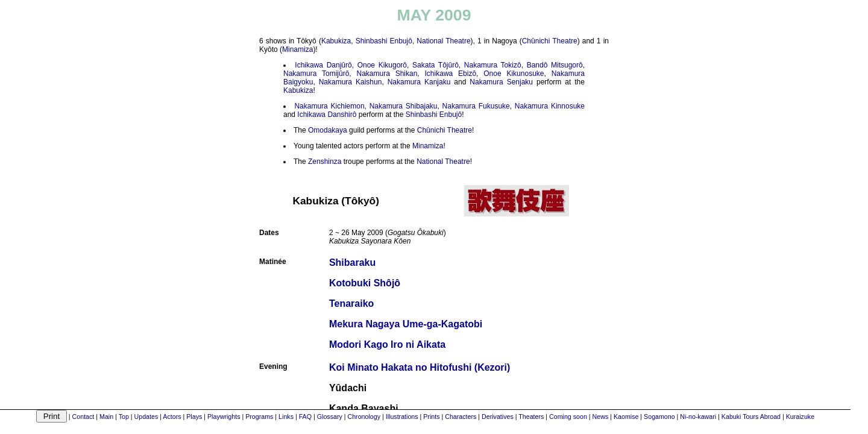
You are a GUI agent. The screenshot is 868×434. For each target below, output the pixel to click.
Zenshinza (325, 162)
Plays (194, 417)
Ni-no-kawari (698, 417)
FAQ (305, 417)
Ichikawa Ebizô (451, 74)
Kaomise (626, 417)
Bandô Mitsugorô (555, 65)
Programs (259, 417)
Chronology (364, 417)
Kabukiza (336, 41)
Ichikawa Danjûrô (323, 65)
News (601, 417)
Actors (172, 417)
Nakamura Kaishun (351, 82)
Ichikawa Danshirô (327, 115)
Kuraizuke (800, 417)
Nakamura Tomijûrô (316, 74)
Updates (146, 417)
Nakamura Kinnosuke (550, 106)
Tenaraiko (351, 303)
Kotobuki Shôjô (365, 283)
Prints (431, 417)
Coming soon (568, 417)
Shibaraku (352, 263)
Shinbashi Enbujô (384, 41)
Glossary (330, 417)
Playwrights (224, 417)
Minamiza (297, 49)
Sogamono (659, 417)
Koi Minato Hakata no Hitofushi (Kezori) (420, 367)
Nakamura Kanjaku (419, 82)
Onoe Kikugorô (382, 65)
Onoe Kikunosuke (514, 74)
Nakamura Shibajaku (404, 106)
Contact (83, 417)
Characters (461, 417)
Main (106, 417)
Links (286, 417)
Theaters (531, 417)
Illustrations (402, 417)
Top (124, 417)
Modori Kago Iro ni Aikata (387, 344)
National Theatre (443, 41)
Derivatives (498, 417)
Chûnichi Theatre (550, 41)
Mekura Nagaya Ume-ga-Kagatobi (406, 324)
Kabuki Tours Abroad (751, 417)
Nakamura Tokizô (493, 65)
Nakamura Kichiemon (329, 106)
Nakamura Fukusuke (476, 106)
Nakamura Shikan (387, 74)
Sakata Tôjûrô (436, 65)
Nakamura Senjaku (501, 82)
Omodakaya (328, 130)
